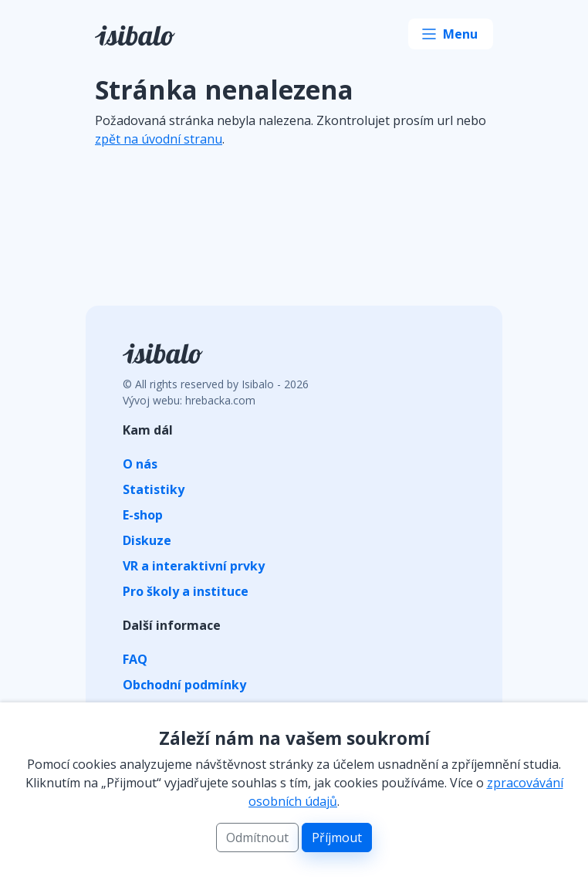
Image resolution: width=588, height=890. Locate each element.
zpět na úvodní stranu (159, 139)
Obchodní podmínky (184, 685)
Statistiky (154, 489)
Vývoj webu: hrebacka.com (189, 400)
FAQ (135, 659)
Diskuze (147, 540)
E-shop (143, 515)
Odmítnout (257, 838)
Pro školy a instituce (186, 591)
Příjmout (337, 838)
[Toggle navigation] (451, 34)
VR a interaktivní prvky (194, 566)
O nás (140, 464)
